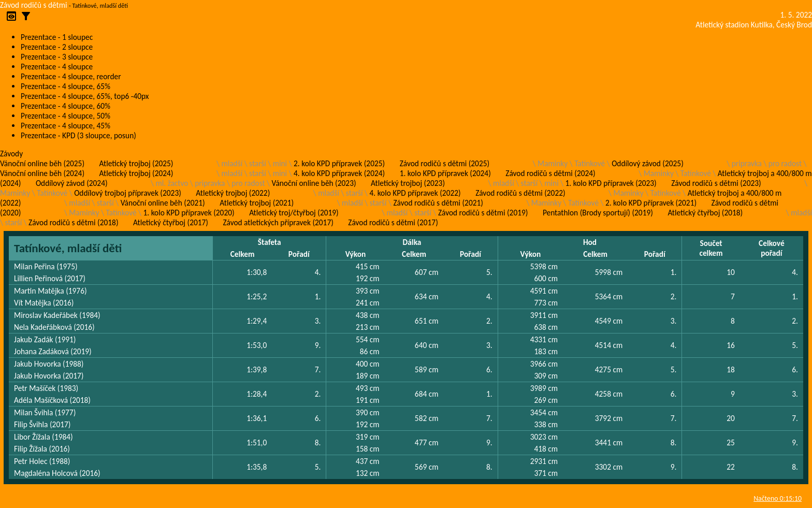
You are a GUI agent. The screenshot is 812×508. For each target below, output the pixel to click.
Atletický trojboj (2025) (136, 163)
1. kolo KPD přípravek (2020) (189, 213)
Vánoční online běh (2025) (42, 163)
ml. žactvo (172, 183)
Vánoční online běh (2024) (42, 173)
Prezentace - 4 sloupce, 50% (66, 116)
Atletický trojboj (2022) (233, 193)
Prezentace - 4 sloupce (57, 67)
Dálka (412, 242)
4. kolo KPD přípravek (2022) (415, 193)
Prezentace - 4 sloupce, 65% (66, 86)
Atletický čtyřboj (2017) (171, 222)
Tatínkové (590, 163)
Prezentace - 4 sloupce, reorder (71, 76)
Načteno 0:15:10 (778, 498)
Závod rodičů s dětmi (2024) (550, 173)
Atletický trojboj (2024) (136, 173)
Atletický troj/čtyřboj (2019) (294, 213)
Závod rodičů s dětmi (34, 5)
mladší (232, 163)
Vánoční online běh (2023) (314, 183)
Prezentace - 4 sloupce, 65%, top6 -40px (85, 96)
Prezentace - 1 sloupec (57, 37)
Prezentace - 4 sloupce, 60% (66, 106)
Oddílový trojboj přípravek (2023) (128, 193)
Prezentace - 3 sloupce (57, 57)
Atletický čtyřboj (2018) (705, 213)
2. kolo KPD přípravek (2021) (651, 203)
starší (258, 163)
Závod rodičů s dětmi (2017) (393, 222)
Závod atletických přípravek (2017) (278, 222)
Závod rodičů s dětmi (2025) (445, 163)
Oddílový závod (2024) (72, 183)
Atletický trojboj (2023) (408, 183)
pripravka (747, 163)
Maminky (553, 163)
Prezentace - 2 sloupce (57, 47)
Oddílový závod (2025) (648, 163)
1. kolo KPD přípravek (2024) (445, 173)
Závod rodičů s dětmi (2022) (520, 193)
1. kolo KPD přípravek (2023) (611, 183)
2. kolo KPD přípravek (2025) (339, 163)
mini (280, 163)
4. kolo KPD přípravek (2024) (339, 173)
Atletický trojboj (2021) (257, 203)
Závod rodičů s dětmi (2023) (716, 183)
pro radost (785, 163)
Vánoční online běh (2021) (163, 203)
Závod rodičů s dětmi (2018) (73, 222)
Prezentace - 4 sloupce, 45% (66, 126)
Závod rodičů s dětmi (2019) (483, 213)
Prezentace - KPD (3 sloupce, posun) (78, 135)
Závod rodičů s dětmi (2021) (438, 203)
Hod (590, 242)
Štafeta (270, 242)
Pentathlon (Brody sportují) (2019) (598, 213)
